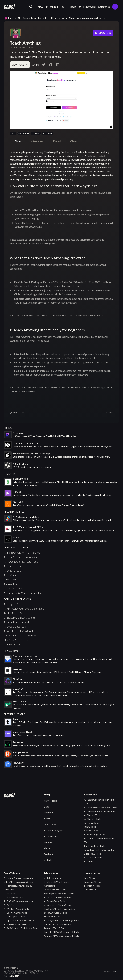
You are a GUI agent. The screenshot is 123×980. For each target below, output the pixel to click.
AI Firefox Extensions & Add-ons (19, 901)
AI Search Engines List (15, 588)
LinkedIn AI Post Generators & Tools (61, 932)
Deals (47, 807)
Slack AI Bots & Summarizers (57, 924)
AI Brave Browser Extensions (18, 924)
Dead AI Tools (12, 651)
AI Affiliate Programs (54, 830)
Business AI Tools (93, 854)
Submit (47, 819)
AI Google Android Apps (15, 913)
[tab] (18, 141)
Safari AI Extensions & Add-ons (19, 882)
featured (9, 474)
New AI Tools (50, 801)
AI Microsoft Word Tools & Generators (24, 608)
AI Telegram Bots (13, 604)
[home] (10, 7)
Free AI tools (90, 878)
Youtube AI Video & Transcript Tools (61, 936)
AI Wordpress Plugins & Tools (19, 631)
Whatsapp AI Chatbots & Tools (20, 617)
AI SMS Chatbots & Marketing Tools (21, 928)
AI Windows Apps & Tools (16, 909)
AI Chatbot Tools (12, 566)
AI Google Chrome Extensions (18, 878)
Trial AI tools (90, 890)
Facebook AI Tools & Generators (21, 635)
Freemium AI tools (93, 882)
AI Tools (48, 860)
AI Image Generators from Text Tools (23, 552)
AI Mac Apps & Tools (14, 897)
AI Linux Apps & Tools (14, 917)
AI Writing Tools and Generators (100, 850)
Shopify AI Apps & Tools (16, 640)
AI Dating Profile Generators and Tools (23, 593)
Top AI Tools (50, 824)
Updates (48, 842)
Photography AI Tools (94, 846)
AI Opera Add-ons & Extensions (19, 920)
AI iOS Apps (10, 905)
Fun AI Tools (10, 579)
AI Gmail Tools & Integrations (18, 622)
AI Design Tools (12, 575)
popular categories (16, 548)
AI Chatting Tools (12, 570)
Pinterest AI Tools (13, 644)
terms (116, 972)
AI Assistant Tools (93, 858)
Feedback (49, 854)
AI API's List (10, 893)
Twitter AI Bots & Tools (16, 613)
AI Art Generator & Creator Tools (21, 561)
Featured (48, 813)
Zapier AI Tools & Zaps (55, 928)
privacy (108, 972)
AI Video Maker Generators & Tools (22, 557)
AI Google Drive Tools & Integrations (62, 920)
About (47, 848)
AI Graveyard (50, 836)
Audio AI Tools (11, 584)
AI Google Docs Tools (15, 626)
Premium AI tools (92, 886)
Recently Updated (14, 714)
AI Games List (91, 861)
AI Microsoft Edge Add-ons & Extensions (18, 888)
